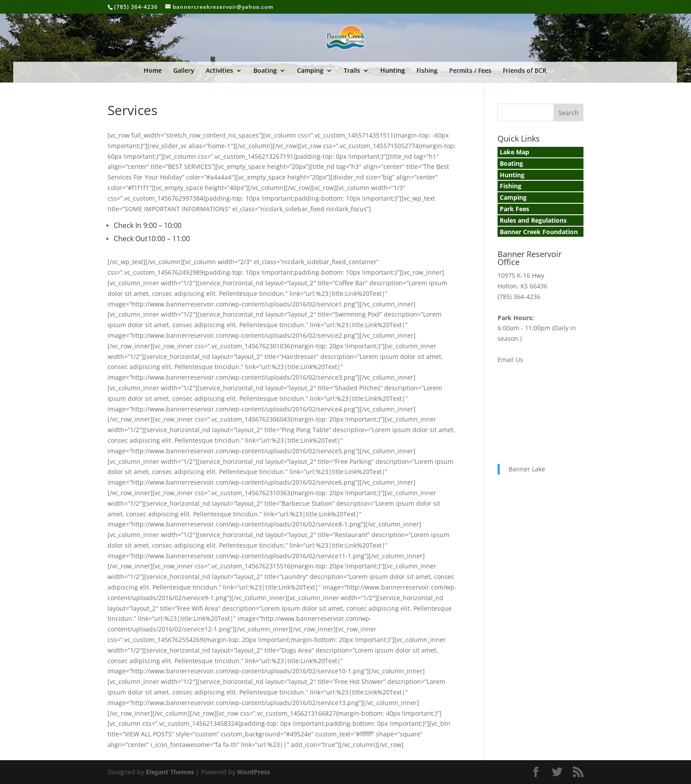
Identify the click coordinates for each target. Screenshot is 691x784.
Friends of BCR (525, 71)
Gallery (184, 71)
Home (153, 71)
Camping (310, 71)
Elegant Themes (170, 772)
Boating (265, 71)
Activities (219, 71)
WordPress (254, 772)
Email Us (510, 360)
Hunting (393, 71)
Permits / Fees (470, 71)
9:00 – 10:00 (162, 225)
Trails (352, 71)
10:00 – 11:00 (169, 239)
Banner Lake (527, 469)
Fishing (427, 71)
